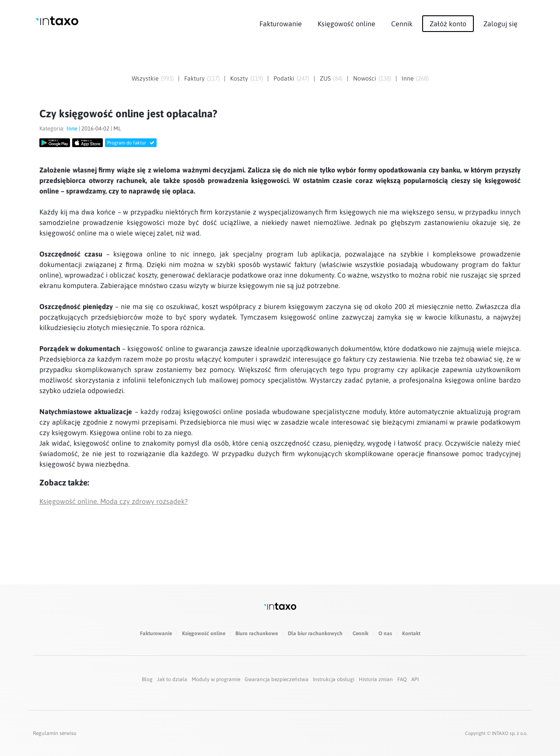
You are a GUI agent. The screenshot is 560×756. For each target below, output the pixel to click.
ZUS (325, 78)
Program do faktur (131, 143)
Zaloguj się (500, 24)
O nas (385, 633)
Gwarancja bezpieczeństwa (276, 679)
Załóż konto (448, 24)
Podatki (284, 78)
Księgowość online (346, 24)
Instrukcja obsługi (334, 679)
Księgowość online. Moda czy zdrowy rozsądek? (114, 501)
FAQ (402, 679)
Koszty (239, 78)
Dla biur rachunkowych (315, 633)
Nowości (365, 78)
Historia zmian (376, 679)
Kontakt (411, 633)
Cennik (402, 24)
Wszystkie (145, 78)
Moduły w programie (216, 679)
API (415, 679)
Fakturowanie (281, 24)
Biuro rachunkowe (257, 633)
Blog (147, 679)
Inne (408, 78)
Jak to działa (172, 679)
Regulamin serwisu (55, 733)
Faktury (194, 78)
